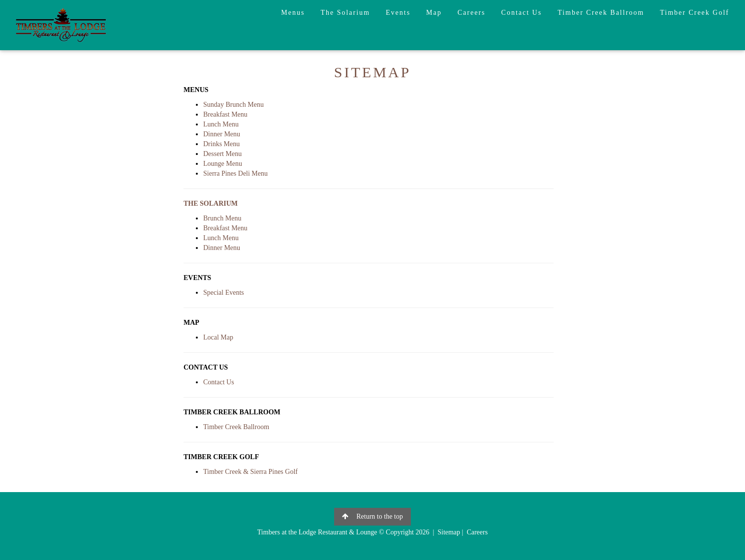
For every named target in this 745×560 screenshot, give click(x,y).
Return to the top (372, 516)
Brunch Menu (222, 218)
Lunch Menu (221, 124)
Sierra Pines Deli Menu (235, 173)
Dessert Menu (222, 154)
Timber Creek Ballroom (601, 13)
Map (434, 13)
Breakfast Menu (225, 114)
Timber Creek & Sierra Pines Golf (250, 472)
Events (398, 13)
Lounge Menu (223, 164)
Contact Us (522, 13)
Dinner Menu (222, 134)
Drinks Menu (221, 144)
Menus (293, 13)
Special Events (224, 293)
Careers (472, 13)
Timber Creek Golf (695, 13)
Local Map (218, 337)
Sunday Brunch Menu (233, 105)
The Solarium (345, 13)
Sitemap (449, 532)
